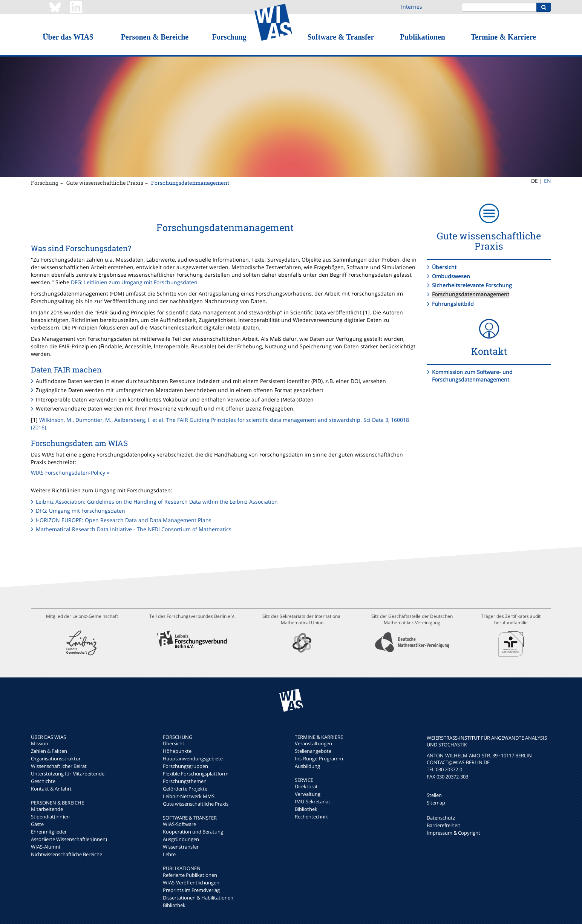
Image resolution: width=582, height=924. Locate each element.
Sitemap (436, 803)
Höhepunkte (177, 751)
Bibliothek (174, 905)
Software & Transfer (341, 37)
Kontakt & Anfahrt (51, 789)
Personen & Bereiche (155, 37)
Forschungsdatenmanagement (190, 183)
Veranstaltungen (313, 743)
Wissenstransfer (181, 847)
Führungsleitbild (453, 304)
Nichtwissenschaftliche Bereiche (67, 854)
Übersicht (444, 267)
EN (548, 181)
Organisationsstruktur (56, 759)
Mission (40, 743)
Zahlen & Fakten (49, 751)
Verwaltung (308, 794)
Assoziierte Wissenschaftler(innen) (69, 839)
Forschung (229, 37)
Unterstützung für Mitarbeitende (68, 774)
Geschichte (43, 781)
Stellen (434, 795)
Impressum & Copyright (453, 833)
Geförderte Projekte (185, 789)
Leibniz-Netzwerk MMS (189, 796)
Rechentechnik (311, 817)
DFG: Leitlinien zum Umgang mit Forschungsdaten (134, 282)
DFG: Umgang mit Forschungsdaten (80, 511)
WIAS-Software (179, 824)
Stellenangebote (313, 751)
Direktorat (306, 786)
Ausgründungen (181, 839)
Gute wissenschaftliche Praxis (105, 183)
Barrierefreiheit (443, 825)
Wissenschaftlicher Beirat (59, 766)
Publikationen (423, 37)
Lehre (169, 854)
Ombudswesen (451, 276)
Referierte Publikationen (190, 875)
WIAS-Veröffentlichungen (191, 883)
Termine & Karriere (503, 37)
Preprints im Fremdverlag (191, 890)
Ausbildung (307, 766)
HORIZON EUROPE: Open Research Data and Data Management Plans (124, 520)
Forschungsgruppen (185, 766)
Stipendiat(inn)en (50, 817)
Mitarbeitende (47, 809)
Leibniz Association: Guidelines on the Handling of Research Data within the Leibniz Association (157, 502)
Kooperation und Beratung (193, 832)
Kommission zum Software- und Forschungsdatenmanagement (472, 376)
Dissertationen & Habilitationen (198, 898)
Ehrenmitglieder (49, 832)
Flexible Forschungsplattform (196, 774)
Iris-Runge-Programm (319, 759)
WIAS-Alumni (45, 847)
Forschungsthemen (185, 781)
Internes (412, 7)
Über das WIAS (68, 37)
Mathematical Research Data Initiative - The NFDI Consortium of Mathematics (134, 529)
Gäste (37, 824)
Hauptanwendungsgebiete (193, 759)
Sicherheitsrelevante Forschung (472, 285)
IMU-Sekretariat (312, 801)
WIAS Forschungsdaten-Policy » (70, 473)
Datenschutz (441, 818)
